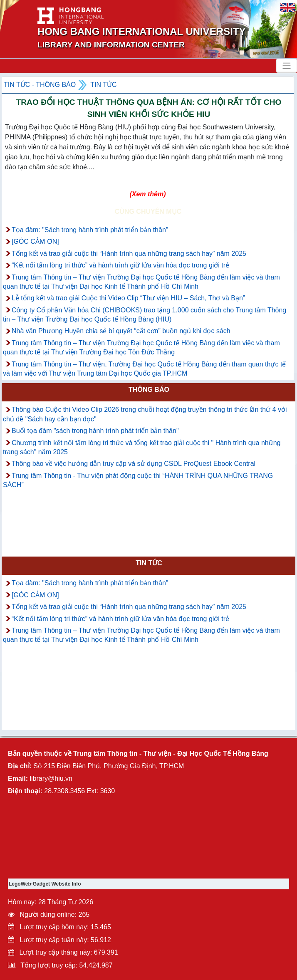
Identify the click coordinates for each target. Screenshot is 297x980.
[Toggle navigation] (287, 66)
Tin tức (103, 85)
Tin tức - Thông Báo (40, 85)
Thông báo (149, 390)
